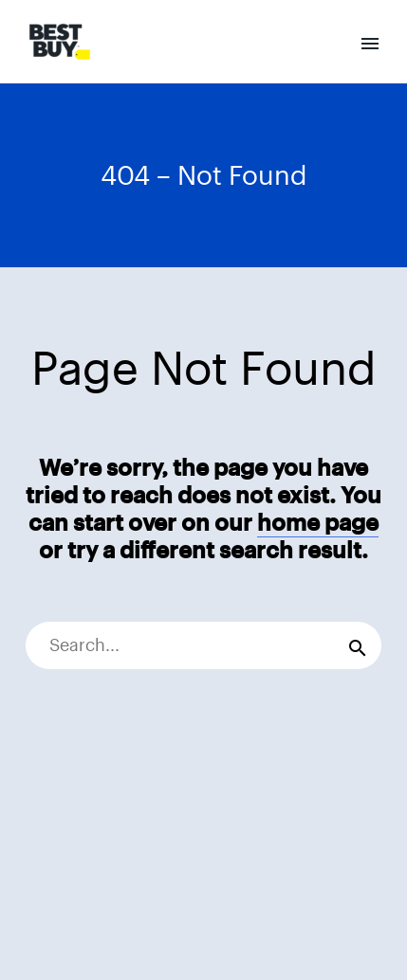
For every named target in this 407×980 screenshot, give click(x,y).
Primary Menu (370, 44)
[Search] (203, 645)
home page (318, 523)
